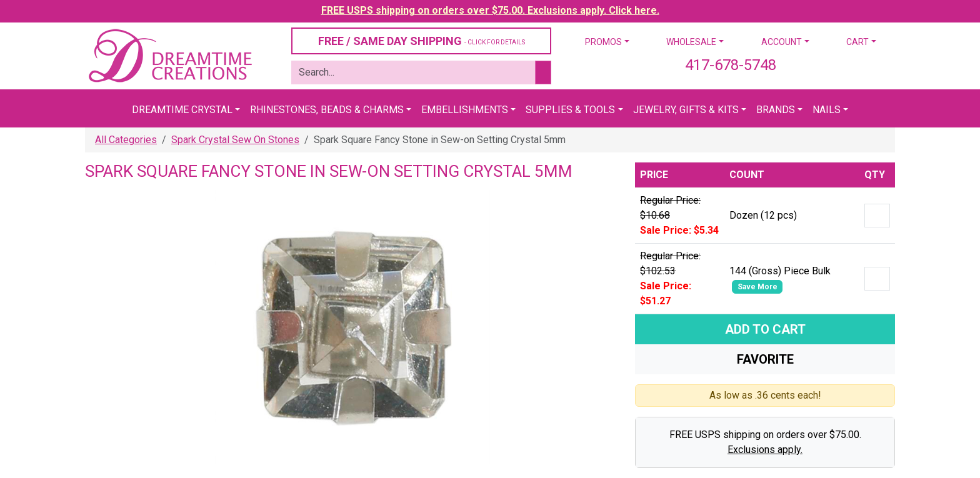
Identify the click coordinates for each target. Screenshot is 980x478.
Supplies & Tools (570, 110)
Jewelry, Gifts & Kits (686, 110)
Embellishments (465, 110)
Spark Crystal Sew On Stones (235, 140)
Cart (857, 42)
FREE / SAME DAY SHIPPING (422, 41)
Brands (776, 110)
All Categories (126, 140)
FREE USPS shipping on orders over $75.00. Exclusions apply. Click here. (490, 10)
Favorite (765, 359)
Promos (603, 42)
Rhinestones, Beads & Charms (327, 110)
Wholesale (691, 42)
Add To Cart (765, 329)
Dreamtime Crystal (182, 110)
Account (782, 42)
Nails (827, 110)
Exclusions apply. (765, 450)
